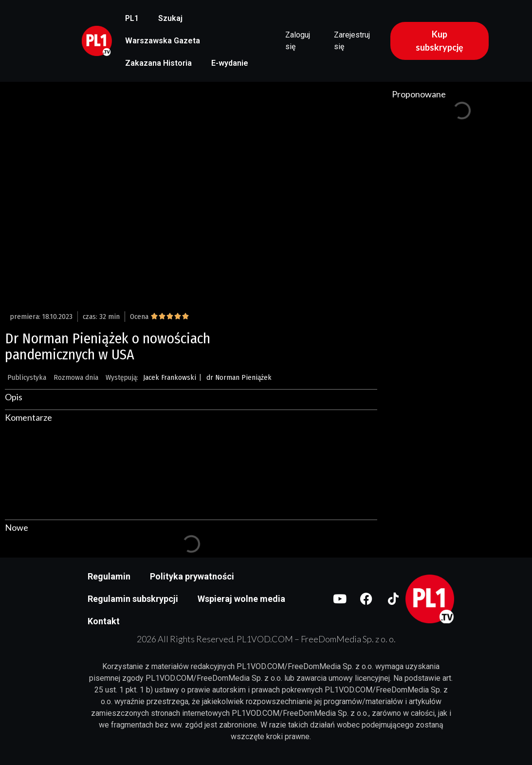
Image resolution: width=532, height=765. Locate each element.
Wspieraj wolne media (241, 599)
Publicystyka (27, 377)
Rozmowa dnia (76, 377)
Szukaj (170, 18)
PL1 (132, 18)
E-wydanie (230, 63)
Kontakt (104, 621)
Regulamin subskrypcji (133, 599)
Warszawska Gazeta (163, 41)
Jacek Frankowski (170, 377)
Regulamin (109, 576)
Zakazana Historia (158, 63)
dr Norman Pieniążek (239, 377)
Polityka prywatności (192, 576)
